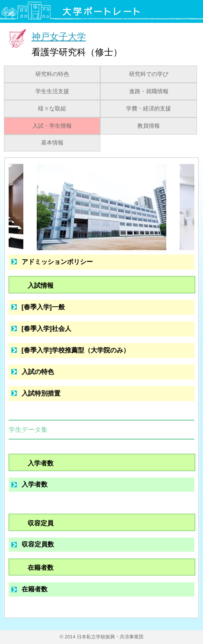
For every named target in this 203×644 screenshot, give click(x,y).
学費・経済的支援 (149, 109)
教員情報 (149, 126)
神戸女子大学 (59, 36)
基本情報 (52, 143)
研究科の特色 (52, 74)
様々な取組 (52, 109)
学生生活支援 (52, 91)
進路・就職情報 (149, 91)
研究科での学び (149, 74)
